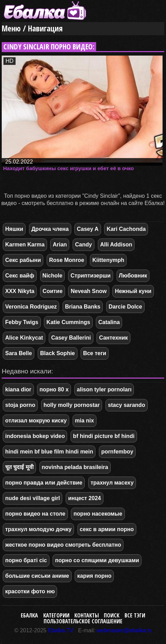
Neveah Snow (89, 291)
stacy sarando (127, 405)
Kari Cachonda (126, 229)
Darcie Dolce (125, 307)
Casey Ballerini (71, 338)
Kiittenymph (108, 260)
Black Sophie (57, 353)
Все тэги (135, 615)
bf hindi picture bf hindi (104, 436)
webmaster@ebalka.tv (124, 630)
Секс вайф (20, 276)
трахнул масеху (112, 483)
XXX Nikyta (20, 291)
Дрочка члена (50, 229)
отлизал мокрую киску (36, 421)
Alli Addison (116, 245)
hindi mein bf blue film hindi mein (49, 452)
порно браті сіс (26, 560)
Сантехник (113, 338)
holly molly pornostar (72, 405)
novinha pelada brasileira (75, 467)
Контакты (87, 615)
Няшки (14, 229)
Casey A (88, 229)
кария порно (94, 576)
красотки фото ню (30, 591)
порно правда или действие (44, 483)
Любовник (133, 276)
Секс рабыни (23, 260)
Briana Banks (83, 307)
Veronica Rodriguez (31, 307)
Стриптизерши (91, 276)
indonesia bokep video (35, 436)
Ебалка (29, 615)
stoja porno (20, 405)
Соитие (53, 291)
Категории (56, 615)
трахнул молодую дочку (38, 529)
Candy (84, 245)
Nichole (53, 276)
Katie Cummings (68, 322)
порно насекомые (98, 514)
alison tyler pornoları (104, 389)
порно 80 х (54, 389)
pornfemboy (117, 452)
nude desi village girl (33, 498)
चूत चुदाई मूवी (19, 467)
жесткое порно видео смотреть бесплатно (63, 545)
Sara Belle (19, 353)
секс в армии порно (107, 529)
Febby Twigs (22, 322)
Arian (60, 245)
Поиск (112, 615)
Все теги (95, 353)
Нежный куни (133, 291)
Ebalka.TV (61, 630)
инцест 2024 (85, 498)
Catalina (109, 322)
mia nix (85, 421)
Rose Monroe (67, 260)
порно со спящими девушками (97, 560)
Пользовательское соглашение (83, 621)
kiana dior (18, 389)
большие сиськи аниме (37, 576)
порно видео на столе (35, 514)
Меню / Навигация (32, 28)
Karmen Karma (25, 245)
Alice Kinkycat (24, 338)
